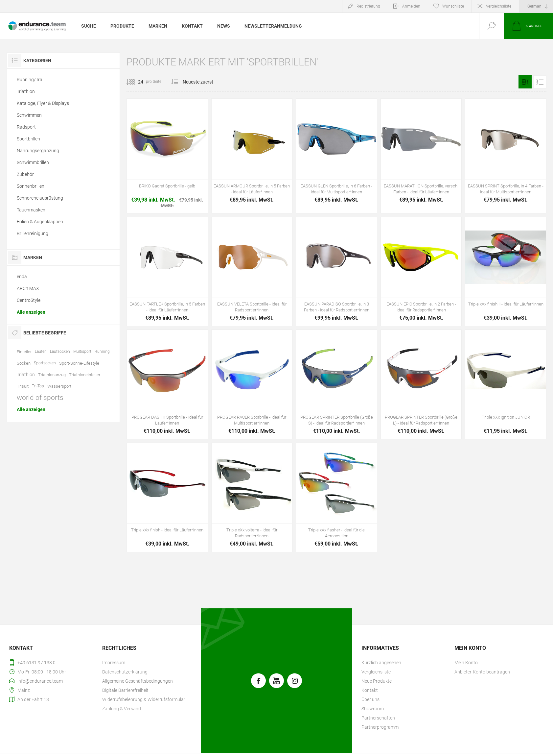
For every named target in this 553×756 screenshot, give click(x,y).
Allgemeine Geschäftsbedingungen (138, 681)
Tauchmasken (31, 210)
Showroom (373, 709)
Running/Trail (31, 80)
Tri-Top (38, 386)
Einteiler (24, 352)
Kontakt (370, 690)
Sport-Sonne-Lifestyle (79, 363)
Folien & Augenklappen (40, 222)
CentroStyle (29, 300)
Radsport (26, 127)
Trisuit (23, 386)
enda (22, 277)
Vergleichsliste (499, 6)
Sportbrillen (28, 139)
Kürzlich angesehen (381, 663)
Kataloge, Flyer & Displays (43, 103)
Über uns (370, 699)
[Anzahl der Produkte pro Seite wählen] (136, 82)
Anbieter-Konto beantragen (482, 672)
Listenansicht (540, 82)
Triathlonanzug (52, 375)
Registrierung (368, 6)
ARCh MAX (28, 288)
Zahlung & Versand (122, 709)
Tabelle (525, 82)
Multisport (82, 352)
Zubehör (25, 174)
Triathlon (26, 91)
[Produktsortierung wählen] (202, 82)
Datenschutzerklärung (125, 672)
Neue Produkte (377, 681)
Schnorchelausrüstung (40, 198)
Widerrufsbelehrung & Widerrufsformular (144, 699)
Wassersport (59, 386)
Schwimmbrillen (33, 162)
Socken (24, 363)
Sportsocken (45, 363)
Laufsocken (60, 352)
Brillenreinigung (33, 233)
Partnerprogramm (380, 727)
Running (102, 352)
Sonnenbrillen (31, 186)
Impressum (114, 663)
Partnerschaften (378, 718)
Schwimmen (29, 115)
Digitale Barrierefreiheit (125, 690)
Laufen (41, 352)
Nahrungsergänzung (38, 151)
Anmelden (411, 6)
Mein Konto (466, 663)
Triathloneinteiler (85, 375)
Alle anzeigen (31, 312)
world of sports (40, 398)
